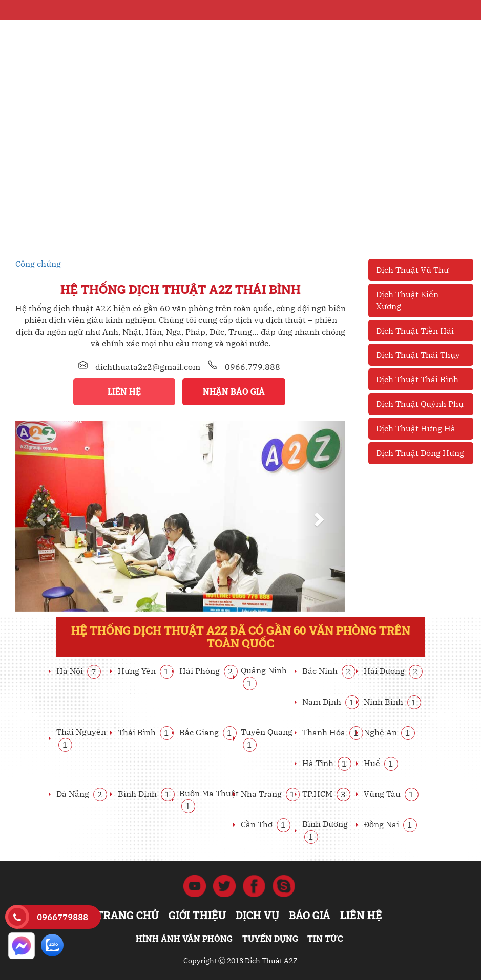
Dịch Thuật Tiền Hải (415, 331)
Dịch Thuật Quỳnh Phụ (420, 404)
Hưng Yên (146, 671)
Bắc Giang (208, 732)
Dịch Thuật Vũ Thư (412, 270)
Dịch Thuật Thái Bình (417, 379)
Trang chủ (128, 915)
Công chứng (38, 264)
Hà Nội (79, 671)
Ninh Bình (392, 702)
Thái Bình (146, 732)
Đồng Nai (390, 824)
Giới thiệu (197, 915)
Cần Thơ (266, 824)
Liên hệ (124, 391)
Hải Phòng (208, 671)
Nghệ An (389, 732)
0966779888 (62, 917)
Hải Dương (393, 671)
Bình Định (146, 794)
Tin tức (325, 938)
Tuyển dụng (270, 938)
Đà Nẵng (82, 794)
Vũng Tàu (391, 794)
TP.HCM (326, 794)
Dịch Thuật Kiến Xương (407, 300)
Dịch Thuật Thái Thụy (418, 355)
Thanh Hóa (333, 732)
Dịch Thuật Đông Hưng (420, 453)
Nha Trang (270, 794)
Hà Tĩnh (327, 763)
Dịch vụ (257, 915)
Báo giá (310, 915)
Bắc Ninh (329, 671)
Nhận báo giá (234, 391)
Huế (381, 763)
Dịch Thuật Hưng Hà (416, 428)
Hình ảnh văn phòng (184, 938)
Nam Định (331, 702)
